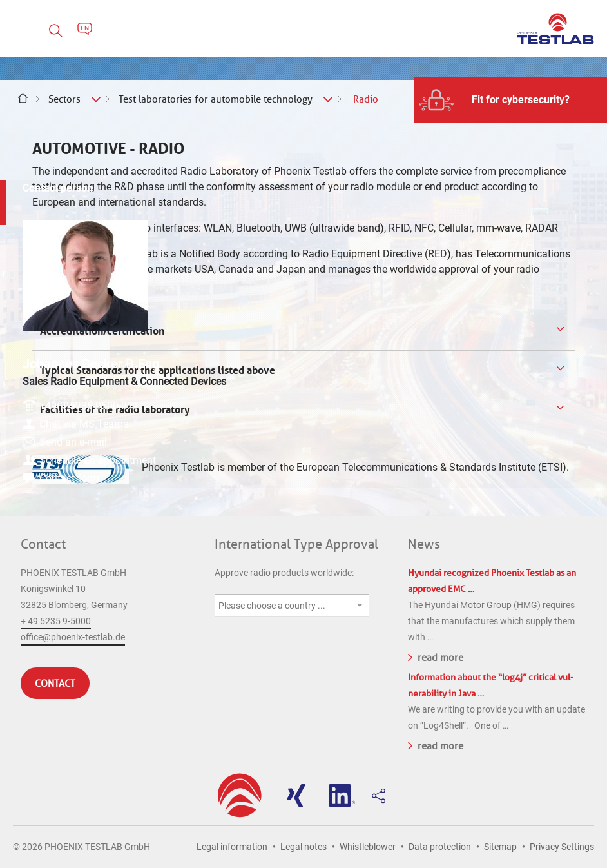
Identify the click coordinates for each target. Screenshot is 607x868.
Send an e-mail (522, 432)
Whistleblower (368, 847)
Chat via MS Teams (533, 414)
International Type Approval (296, 544)
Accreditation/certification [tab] (101, 331)
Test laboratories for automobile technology (216, 99)
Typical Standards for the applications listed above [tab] (156, 370)
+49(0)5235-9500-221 (538, 396)
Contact (43, 544)
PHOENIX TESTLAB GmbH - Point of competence (555, 29)
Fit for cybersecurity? (521, 100)
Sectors (64, 99)
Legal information (232, 847)
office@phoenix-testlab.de (73, 637)
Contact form (518, 484)
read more (436, 656)
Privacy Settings (562, 847)
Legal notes (303, 847)
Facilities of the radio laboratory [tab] (114, 409)
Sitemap (500, 847)
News (424, 544)
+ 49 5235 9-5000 (56, 621)
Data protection (440, 847)
